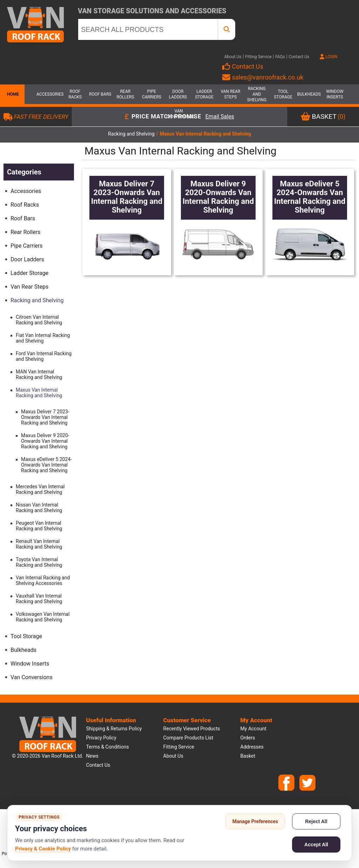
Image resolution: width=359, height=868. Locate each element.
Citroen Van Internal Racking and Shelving (39, 320)
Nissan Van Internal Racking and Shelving (39, 508)
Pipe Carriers (152, 94)
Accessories (49, 94)
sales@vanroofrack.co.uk (263, 77)
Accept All (316, 845)
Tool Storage (283, 94)
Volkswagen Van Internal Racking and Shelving (43, 617)
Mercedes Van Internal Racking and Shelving (40, 489)
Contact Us (299, 57)
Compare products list (188, 738)
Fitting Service (258, 57)
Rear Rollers (125, 94)
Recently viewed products (192, 729)
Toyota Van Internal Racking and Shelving (39, 562)
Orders (248, 738)
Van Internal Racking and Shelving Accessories (43, 580)
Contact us (98, 765)
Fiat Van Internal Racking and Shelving (43, 338)
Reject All (316, 821)
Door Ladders (178, 94)
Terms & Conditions (108, 747)
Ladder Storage (204, 94)
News (92, 756)
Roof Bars (100, 94)
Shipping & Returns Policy (114, 729)
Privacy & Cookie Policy (43, 849)
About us (173, 756)
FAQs (280, 57)
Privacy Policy (101, 738)
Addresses (252, 747)
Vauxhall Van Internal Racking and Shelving (39, 599)
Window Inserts (335, 94)
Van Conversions (179, 114)
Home (12, 94)
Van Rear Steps (230, 94)
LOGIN (328, 57)
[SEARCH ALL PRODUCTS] (148, 29)
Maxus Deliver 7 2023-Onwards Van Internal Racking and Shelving (45, 417)
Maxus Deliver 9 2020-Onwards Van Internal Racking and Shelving (45, 441)
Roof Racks (75, 94)
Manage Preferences (255, 821)
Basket (248, 756)
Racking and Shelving (257, 94)
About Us (233, 57)
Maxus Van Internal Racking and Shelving (39, 393)
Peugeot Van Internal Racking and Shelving (39, 526)
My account (253, 729)
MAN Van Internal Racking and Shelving (39, 374)
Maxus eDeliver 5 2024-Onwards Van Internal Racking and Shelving (46, 465)
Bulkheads (309, 94)
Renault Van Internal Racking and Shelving (39, 544)
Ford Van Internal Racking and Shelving (44, 356)
